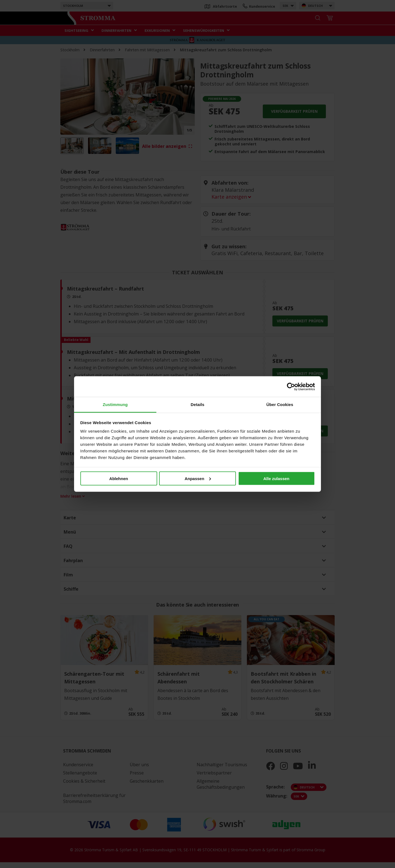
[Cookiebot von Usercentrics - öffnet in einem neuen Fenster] (291, 387)
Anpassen (198, 478)
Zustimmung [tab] (115, 405)
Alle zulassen (276, 478)
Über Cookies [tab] (280, 405)
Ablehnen (119, 478)
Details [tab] (198, 405)
